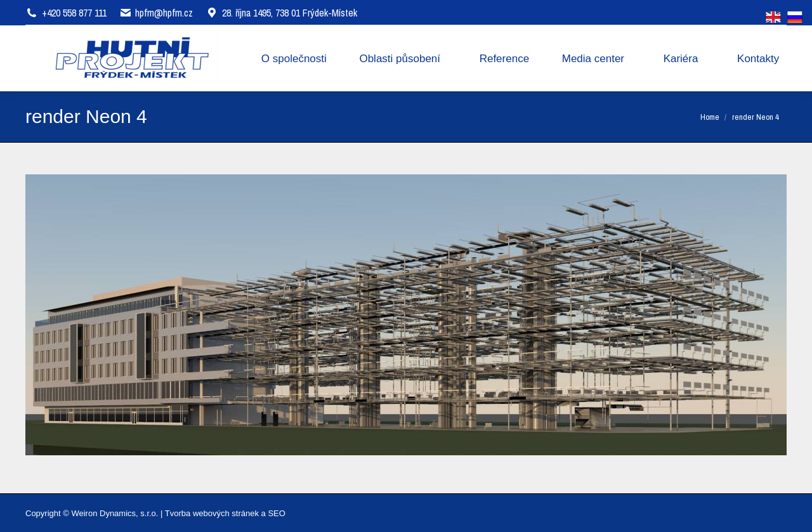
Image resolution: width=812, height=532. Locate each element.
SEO (276, 513)
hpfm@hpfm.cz (164, 13)
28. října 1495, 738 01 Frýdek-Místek (281, 13)
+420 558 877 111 (74, 13)
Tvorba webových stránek (212, 513)
